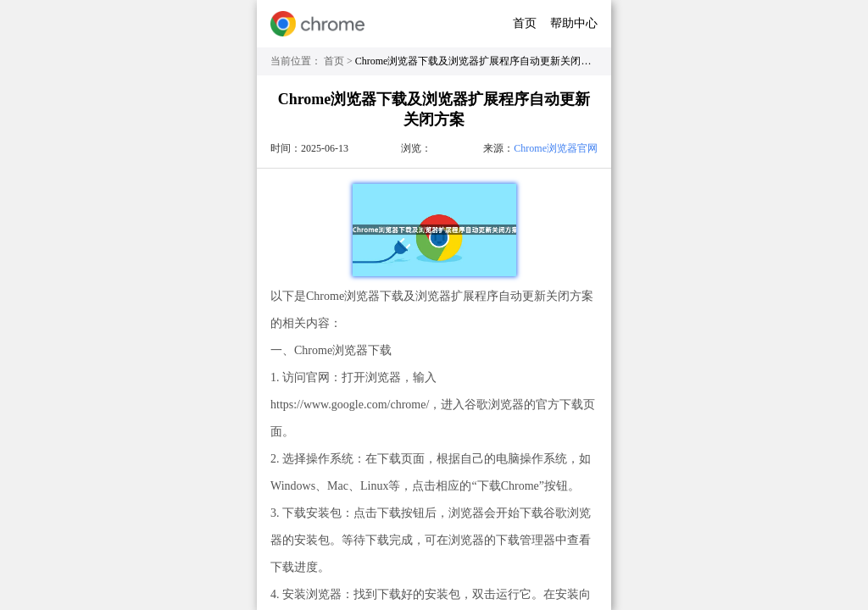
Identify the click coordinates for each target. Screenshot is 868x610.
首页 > (339, 61)
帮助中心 (574, 23)
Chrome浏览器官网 (556, 148)
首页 (525, 23)
